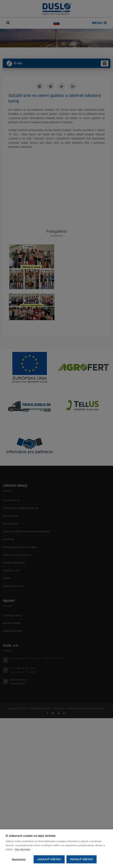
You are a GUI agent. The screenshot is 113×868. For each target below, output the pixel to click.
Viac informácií (23, 849)
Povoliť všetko (82, 859)
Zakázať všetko (49, 859)
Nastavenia (19, 859)
